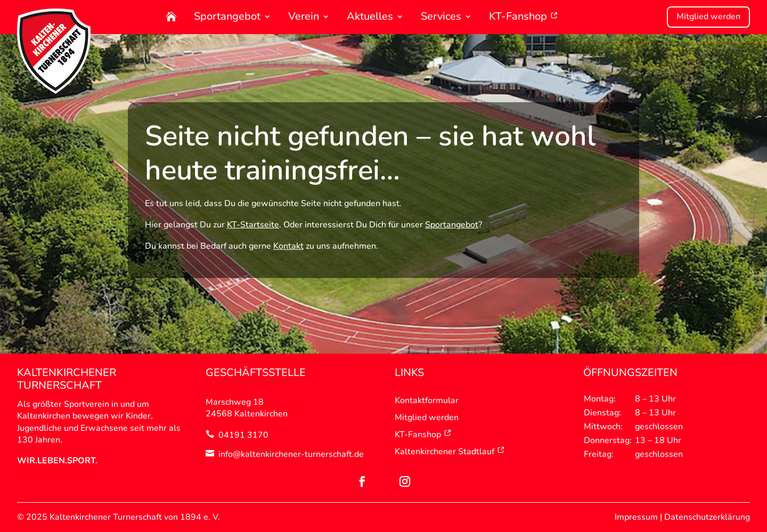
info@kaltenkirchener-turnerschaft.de (291, 454)
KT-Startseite (253, 225)
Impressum (636, 517)
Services (441, 17)
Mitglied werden (708, 17)
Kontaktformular (427, 400)
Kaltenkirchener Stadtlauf (450, 452)
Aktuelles (370, 17)
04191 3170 (243, 435)
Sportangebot (227, 17)
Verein (304, 17)
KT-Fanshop (524, 17)
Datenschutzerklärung (707, 517)
